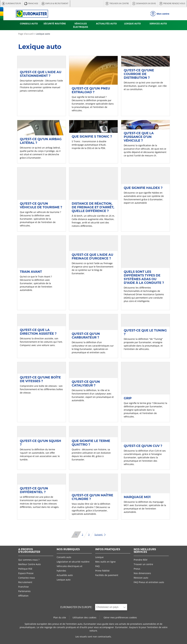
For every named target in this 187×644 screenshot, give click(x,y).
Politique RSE (25, 569)
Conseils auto (64, 557)
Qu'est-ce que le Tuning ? (145, 332)
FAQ (97, 566)
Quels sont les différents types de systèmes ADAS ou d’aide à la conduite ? (144, 277)
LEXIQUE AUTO (132, 23)
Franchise (23, 587)
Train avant (31, 272)
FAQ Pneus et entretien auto (149, 582)
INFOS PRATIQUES (108, 549)
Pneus (137, 569)
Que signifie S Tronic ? (92, 136)
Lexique (99, 557)
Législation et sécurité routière (73, 562)
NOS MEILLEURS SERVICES (145, 551)
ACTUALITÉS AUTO (106, 23)
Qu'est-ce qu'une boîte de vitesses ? (40, 379)
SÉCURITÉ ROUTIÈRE (55, 23)
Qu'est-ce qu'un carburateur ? (86, 336)
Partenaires (24, 591)
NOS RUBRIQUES (68, 549)
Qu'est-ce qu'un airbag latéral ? (41, 141)
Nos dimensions (142, 573)
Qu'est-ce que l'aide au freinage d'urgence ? (92, 256)
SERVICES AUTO (158, 23)
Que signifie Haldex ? (143, 188)
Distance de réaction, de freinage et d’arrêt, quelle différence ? (93, 207)
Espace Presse (26, 573)
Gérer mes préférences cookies (120, 617)
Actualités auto (65, 575)
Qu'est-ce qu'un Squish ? (41, 443)
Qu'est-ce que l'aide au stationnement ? (41, 74)
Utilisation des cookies (84, 617)
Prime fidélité (102, 571)
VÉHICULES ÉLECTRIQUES (81, 25)
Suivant (100, 535)
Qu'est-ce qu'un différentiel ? (34, 490)
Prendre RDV (140, 560)
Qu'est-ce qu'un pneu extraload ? (91, 90)
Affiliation (23, 596)
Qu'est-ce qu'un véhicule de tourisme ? (41, 205)
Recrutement (25, 582)
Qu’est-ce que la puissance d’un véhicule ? (139, 137)
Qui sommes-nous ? (29, 560)
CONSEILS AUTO (29, 23)
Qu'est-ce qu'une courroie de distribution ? (139, 74)
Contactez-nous (27, 578)
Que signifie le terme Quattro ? (91, 443)
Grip (128, 398)
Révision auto (141, 578)
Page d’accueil (26, 34)
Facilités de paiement (107, 575)
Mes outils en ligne (105, 562)
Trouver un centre (143, 564)
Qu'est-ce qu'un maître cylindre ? (92, 497)
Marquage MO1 (137, 497)
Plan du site (60, 617)
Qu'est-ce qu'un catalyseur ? (86, 383)
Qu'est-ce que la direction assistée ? (38, 332)
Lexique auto (64, 580)
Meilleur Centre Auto (29, 564)
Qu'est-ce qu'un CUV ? (143, 446)
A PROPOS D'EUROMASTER (29, 551)
